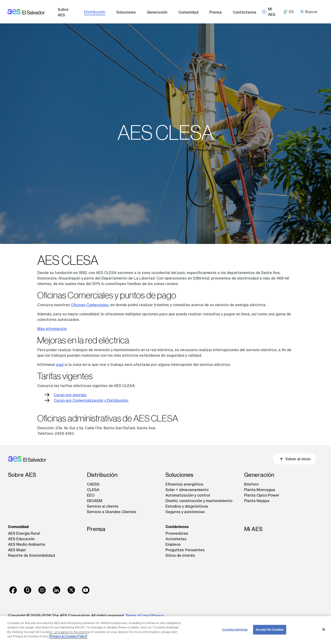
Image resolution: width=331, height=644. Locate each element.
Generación (157, 12)
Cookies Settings (235, 630)
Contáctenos (245, 12)
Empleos (173, 544)
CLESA (93, 490)
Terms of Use (137, 616)
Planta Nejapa (257, 501)
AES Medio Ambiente (27, 544)
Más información (52, 329)
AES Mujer (17, 550)
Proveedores (177, 533)
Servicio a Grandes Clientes (112, 512)
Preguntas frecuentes (185, 550)
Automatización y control (188, 495)
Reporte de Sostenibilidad (31, 555)
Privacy (158, 616)
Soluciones (126, 12)
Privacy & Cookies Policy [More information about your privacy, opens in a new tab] (68, 636)
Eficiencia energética (184, 484)
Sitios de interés (180, 555)
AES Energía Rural (24, 533)
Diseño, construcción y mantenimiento (199, 501)
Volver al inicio (295, 459)
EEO (91, 495)
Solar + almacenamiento (187, 490)
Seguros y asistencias (185, 512)
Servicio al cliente (103, 506)
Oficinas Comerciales (90, 305)
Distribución (95, 12)
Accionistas (176, 539)
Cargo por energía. (70, 395)
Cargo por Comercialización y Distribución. (91, 400)
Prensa (216, 12)
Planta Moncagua (260, 490)
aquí (60, 364)
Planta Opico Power (262, 495)
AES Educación (21, 539)
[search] (311, 12)
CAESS (93, 484)
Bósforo (251, 484)
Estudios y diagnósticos (187, 506)
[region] (165, 630)
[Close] (324, 630)
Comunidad (188, 12)
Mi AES (253, 529)
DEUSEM (95, 501)
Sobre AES (63, 12)
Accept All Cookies (270, 630)
